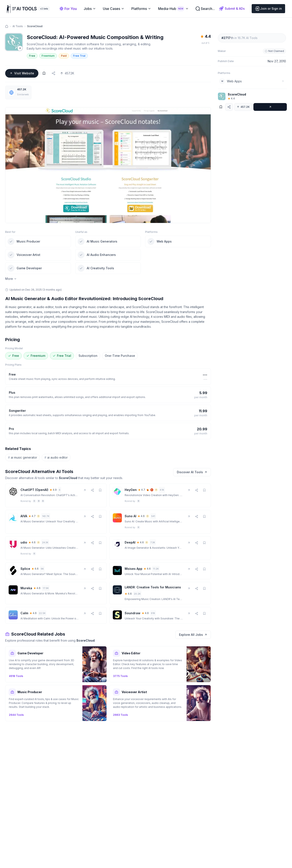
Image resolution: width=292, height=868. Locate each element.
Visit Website (22, 73)
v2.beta (44, 9)
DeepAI (130, 542)
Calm (24, 613)
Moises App (133, 569)
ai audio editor (56, 458)
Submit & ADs (232, 9)
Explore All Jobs (193, 635)
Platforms (141, 9)
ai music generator (23, 458)
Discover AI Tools (192, 472)
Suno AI (130, 516)
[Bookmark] (44, 73)
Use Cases (114, 9)
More (11, 279)
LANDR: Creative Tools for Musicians (153, 587)
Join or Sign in (268, 9)
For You (68, 9)
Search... (205, 9)
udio (24, 542)
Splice (25, 569)
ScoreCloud (237, 94)
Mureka (26, 588)
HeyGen (131, 490)
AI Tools (18, 26)
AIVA (24, 516)
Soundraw (133, 613)
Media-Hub (173, 9)
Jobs (90, 9)
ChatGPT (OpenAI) (34, 490)
